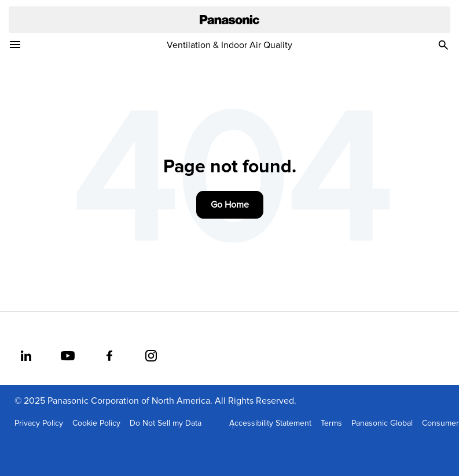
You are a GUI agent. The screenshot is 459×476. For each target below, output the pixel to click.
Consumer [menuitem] (440, 423)
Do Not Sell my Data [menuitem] (166, 423)
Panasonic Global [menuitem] (382, 423)
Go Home (230, 205)
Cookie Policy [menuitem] (96, 423)
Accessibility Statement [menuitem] (270, 423)
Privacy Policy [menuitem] (39, 423)
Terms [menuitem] (331, 423)
